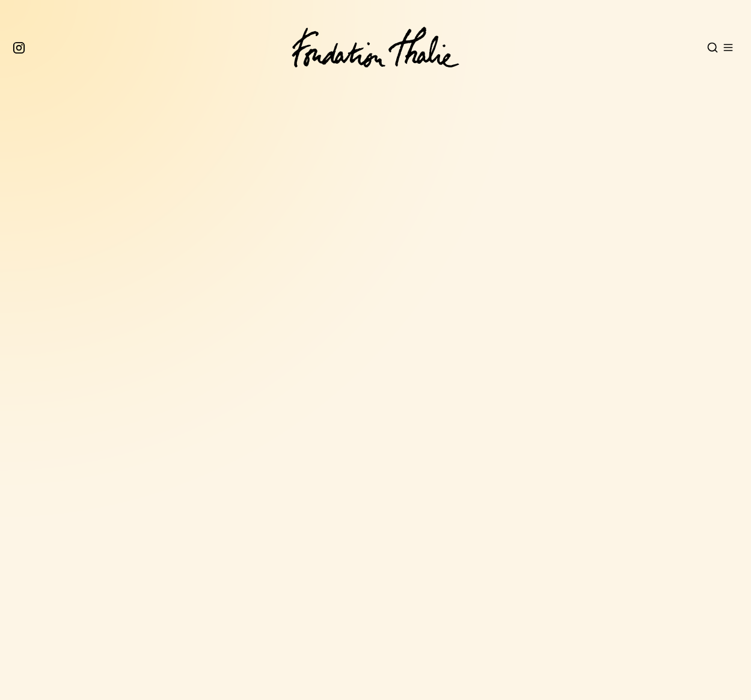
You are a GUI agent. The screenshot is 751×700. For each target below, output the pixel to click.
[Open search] (713, 48)
